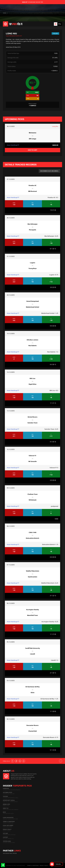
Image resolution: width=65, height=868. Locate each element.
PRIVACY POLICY (44, 865)
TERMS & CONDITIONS (33, 865)
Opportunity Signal (9, 800)
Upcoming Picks (7, 792)
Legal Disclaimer (8, 825)
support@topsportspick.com (14, 36)
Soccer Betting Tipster (10, 853)
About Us (6, 808)
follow (55, 33)
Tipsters (5, 796)
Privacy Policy (7, 829)
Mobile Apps (6, 804)
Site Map (5, 833)
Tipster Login (7, 841)
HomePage (6, 788)
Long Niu (55, 126)
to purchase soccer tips (32, 2)
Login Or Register (8, 818)
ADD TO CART (32, 150)
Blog (4, 812)
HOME (5, 13)
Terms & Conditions (9, 822)
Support (5, 837)
